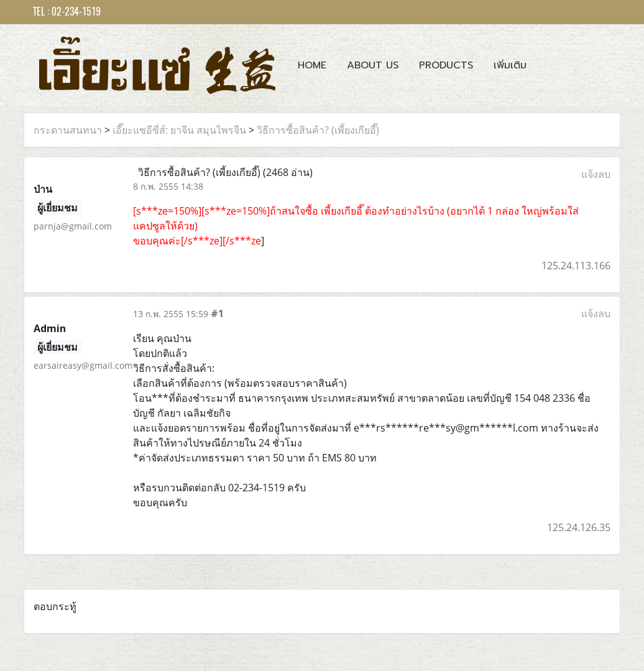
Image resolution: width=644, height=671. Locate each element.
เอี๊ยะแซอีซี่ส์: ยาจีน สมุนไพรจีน (179, 130)
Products (446, 65)
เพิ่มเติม (510, 65)
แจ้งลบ (596, 174)
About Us (373, 65)
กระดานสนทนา (68, 130)
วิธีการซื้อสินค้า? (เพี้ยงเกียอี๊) (318, 130)
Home (312, 65)
